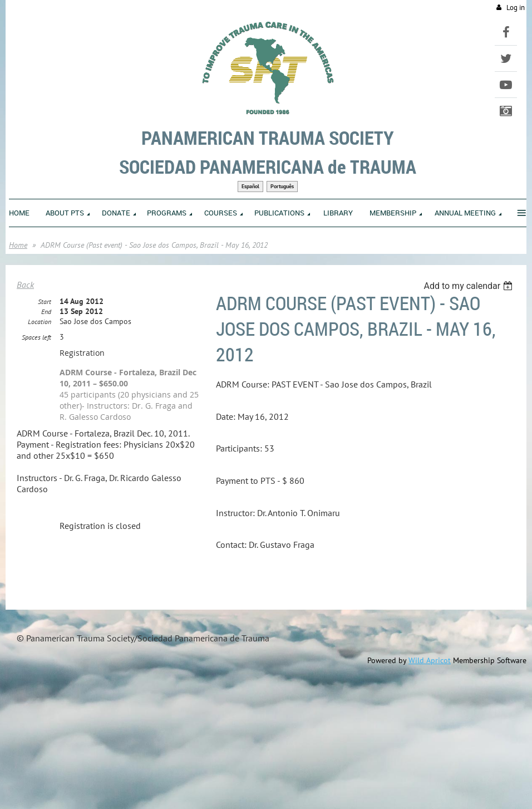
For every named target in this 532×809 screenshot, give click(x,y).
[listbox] (469, 286)
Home (18, 245)
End (46, 312)
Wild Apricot (430, 660)
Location (40, 322)
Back (25, 285)
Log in (516, 8)
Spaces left (36, 337)
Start (45, 301)
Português (282, 186)
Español (250, 186)
